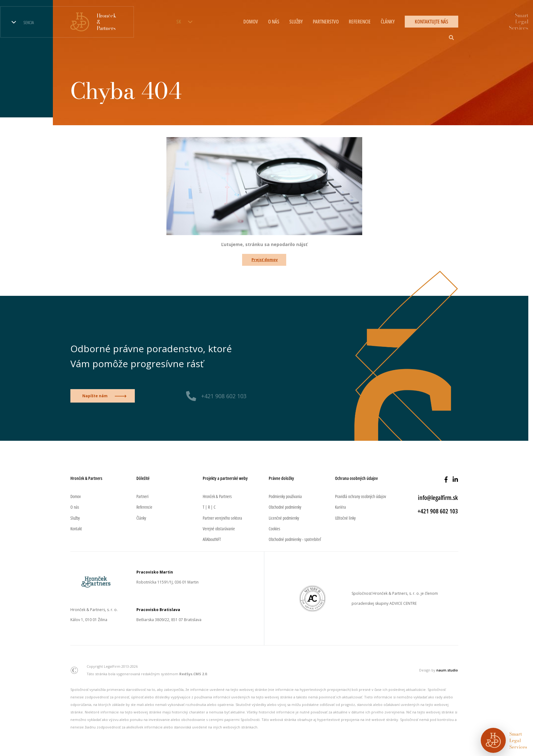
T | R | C (209, 507)
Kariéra (340, 507)
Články (388, 22)
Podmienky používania (285, 496)
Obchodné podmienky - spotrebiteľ (295, 539)
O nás (274, 22)
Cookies (274, 529)
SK (179, 22)
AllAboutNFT (212, 539)
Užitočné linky (345, 518)
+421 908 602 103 (224, 396)
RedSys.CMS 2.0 (193, 674)
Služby (296, 22)
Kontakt (76, 529)
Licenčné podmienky (284, 518)
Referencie (360, 22)
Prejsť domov (265, 260)
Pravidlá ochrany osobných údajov (360, 496)
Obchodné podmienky (285, 507)
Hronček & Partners (217, 496)
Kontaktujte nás (431, 22)
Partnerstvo (326, 22)
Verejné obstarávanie (219, 529)
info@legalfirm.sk (438, 498)
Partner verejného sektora (222, 518)
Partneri (142, 496)
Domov (251, 22)
